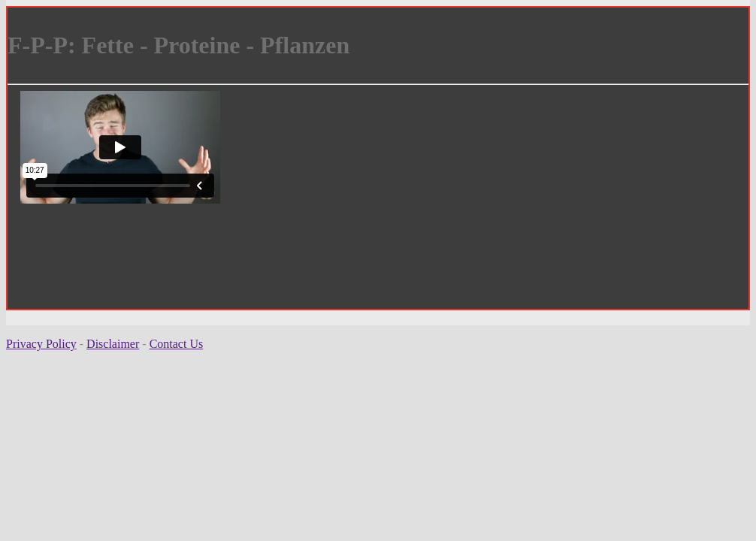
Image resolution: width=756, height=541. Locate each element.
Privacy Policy (41, 344)
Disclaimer (113, 344)
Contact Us (177, 344)
